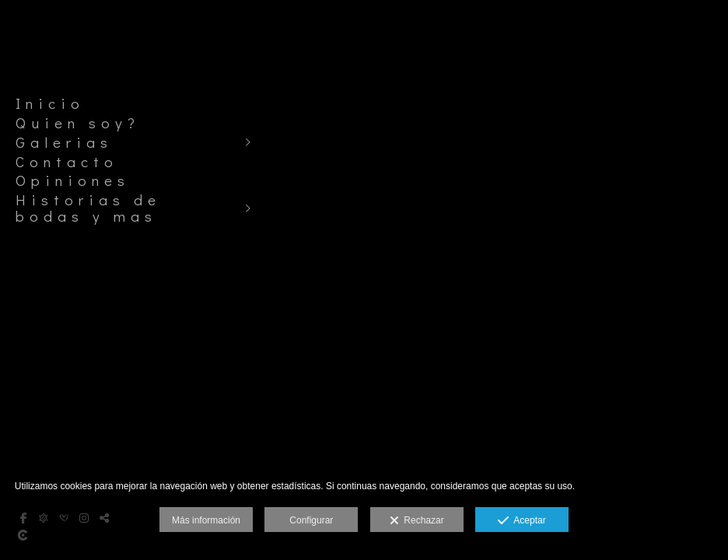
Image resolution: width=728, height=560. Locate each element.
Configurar (311, 520)
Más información (206, 520)
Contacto (67, 162)
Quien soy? (78, 123)
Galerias (64, 142)
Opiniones (73, 180)
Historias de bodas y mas (88, 208)
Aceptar (521, 521)
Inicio (50, 103)
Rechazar (417, 521)
